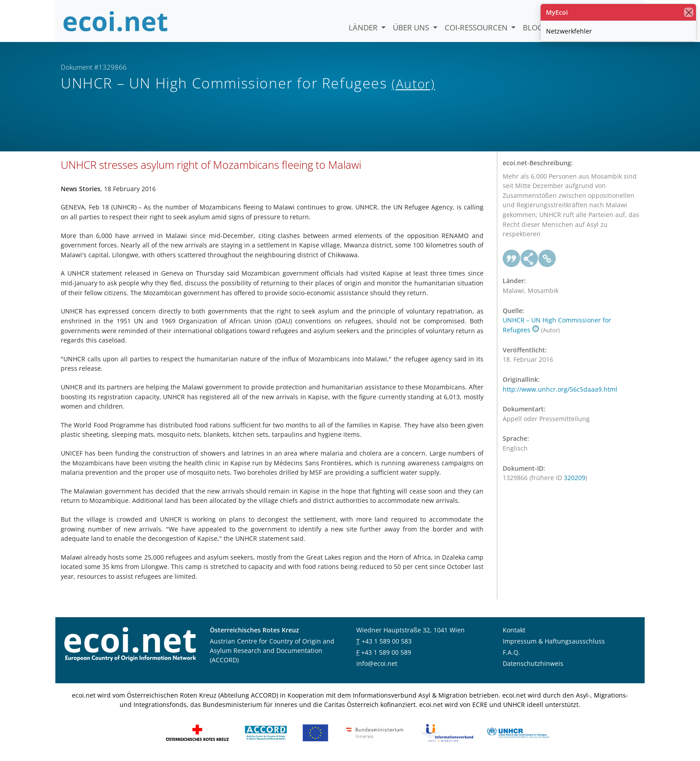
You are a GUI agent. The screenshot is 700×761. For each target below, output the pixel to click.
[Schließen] (689, 12)
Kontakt (514, 630)
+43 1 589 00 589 (386, 652)
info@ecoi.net (377, 663)
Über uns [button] (412, 27)
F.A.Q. (511, 652)
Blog (533, 27)
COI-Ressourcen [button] (477, 27)
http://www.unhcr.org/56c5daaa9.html (560, 389)
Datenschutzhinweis (533, 663)
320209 (575, 478)
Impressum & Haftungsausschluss (554, 641)
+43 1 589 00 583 (387, 641)
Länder (364, 27)
